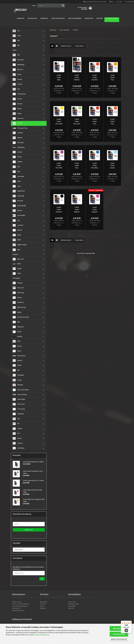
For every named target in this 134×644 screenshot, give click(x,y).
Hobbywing (19, 147)
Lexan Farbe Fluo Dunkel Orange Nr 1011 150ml (112, 122)
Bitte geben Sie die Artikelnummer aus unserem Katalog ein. (28, 568)
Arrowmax (18, 60)
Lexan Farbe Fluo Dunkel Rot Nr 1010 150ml (95, 122)
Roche (17, 332)
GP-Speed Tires (20, 128)
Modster (15, 254)
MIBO (17, 240)
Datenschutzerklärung (42, 635)
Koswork (18, 201)
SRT (16, 370)
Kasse (42, 606)
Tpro (16, 419)
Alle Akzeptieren (119, 628)
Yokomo (18, 443)
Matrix (17, 235)
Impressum (72, 602)
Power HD (18, 288)
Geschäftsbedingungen (20, 606)
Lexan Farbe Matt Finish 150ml (59, 78)
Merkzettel (44, 602)
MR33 (17, 264)
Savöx (17, 351)
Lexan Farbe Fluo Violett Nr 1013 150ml (77, 166)
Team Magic (19, 399)
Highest (17, 138)
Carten (17, 75)
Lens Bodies (19, 215)
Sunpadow (18, 375)
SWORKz (18, 385)
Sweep (17, 380)
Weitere (100, 18)
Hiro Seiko (18, 143)
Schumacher (19, 356)
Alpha (15, 50)
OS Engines (17, 278)
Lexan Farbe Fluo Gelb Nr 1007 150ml (59, 122)
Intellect (18, 162)
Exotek (17, 109)
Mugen (17, 269)
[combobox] (66, 46)
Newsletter (72, 606)
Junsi (17, 186)
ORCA (17, 274)
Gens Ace (18, 118)
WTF (17, 434)
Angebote (21, 18)
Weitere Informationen (119, 639)
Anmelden (29, 530)
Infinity (17, 157)
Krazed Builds (19, 206)
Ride (16, 322)
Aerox (17, 36)
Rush (17, 341)
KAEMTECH (44, 18)
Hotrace (18, 152)
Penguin (18, 283)
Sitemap (43, 608)
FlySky (17, 114)
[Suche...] (34, 6)
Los (42, 579)
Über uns (71, 608)
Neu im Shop (32, 18)
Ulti (16, 424)
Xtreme (17, 438)
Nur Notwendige (119, 634)
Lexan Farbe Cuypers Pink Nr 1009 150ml (95, 210)
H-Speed (18, 133)
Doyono (17, 99)
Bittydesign (19, 65)
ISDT (17, 172)
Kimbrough (18, 196)
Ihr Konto (43, 604)
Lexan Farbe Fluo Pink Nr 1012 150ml (59, 166)
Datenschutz (16, 608)
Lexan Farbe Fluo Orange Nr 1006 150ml (112, 78)
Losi (16, 220)
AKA (16, 45)
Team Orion (19, 404)
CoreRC (17, 84)
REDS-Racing (19, 307)
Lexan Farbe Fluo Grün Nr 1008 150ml (77, 122)
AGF (16, 41)
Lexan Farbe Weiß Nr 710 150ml (77, 210)
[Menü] (130, 622)
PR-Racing (18, 293)
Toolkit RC (18, 414)
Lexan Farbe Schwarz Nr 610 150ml (59, 210)
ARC (16, 55)
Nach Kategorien (75, 18)
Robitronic (18, 327)
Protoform (18, 302)
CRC (16, 89)
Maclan (17, 230)
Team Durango (20, 394)
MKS (17, 250)
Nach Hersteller (58, 18)
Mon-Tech (18, 259)
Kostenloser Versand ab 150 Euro (95, 2)
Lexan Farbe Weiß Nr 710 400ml (77, 78)
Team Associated (21, 390)
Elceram (18, 104)
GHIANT (18, 123)
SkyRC (17, 365)
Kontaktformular (74, 604)
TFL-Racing (19, 409)
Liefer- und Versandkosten (21, 604)
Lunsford (18, 225)
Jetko (17, 181)
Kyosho (17, 211)
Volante (17, 429)
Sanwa (17, 346)
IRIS (16, 167)
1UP (16, 31)
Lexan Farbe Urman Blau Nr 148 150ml (112, 166)
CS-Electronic (19, 94)
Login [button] (119, 2)
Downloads (112, 18)
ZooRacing (18, 448)
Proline (17, 298)
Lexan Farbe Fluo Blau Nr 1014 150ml (95, 166)
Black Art (18, 70)
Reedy (17, 312)
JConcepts (18, 177)
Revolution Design (21, 317)
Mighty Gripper (20, 245)
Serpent (17, 361)
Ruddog (17, 336)
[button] (111, 2)
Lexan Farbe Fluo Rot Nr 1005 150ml (95, 78)
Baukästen (89, 18)
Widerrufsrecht (17, 602)
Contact (17, 79)
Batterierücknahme (18, 610)
